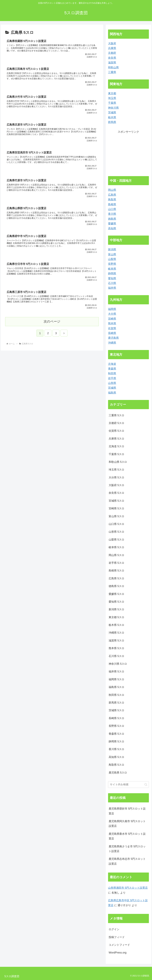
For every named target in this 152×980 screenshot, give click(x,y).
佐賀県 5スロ (116, 431)
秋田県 (112, 373)
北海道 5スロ (116, 446)
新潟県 (112, 249)
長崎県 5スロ (116, 718)
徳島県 (112, 219)
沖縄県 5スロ (116, 633)
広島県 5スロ (116, 578)
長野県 (112, 264)
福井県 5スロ (116, 672)
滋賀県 (112, 63)
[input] (128, 785)
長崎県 (112, 333)
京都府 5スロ (116, 423)
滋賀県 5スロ (116, 641)
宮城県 (112, 388)
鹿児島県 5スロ (118, 773)
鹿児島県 (113, 338)
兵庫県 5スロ (116, 439)
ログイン (114, 929)
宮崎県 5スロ (116, 508)
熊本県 (112, 323)
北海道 (112, 364)
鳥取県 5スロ (116, 765)
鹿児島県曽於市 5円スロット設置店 (127, 811)
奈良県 (112, 58)
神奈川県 (113, 108)
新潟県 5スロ (116, 609)
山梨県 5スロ (116, 540)
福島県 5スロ (116, 687)
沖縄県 (112, 343)
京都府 (112, 53)
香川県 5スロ (116, 749)
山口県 (112, 209)
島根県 (112, 204)
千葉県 (112, 103)
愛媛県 (112, 224)
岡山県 (112, 190)
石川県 (112, 283)
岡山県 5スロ (116, 555)
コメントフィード (119, 945)
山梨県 (112, 259)
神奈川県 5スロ (118, 664)
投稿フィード (117, 937)
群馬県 (112, 122)
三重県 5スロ (116, 415)
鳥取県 (112, 200)
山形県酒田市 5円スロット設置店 (128, 888)
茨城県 (112, 113)
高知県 (112, 228)
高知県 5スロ (116, 757)
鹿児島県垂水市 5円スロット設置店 (127, 836)
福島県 (112, 393)
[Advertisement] (128, 153)
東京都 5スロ (116, 617)
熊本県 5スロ (116, 648)
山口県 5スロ (116, 524)
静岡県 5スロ (116, 741)
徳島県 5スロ (116, 586)
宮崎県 (112, 319)
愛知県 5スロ (116, 602)
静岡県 (112, 273)
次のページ (52, 326)
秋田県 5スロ (116, 695)
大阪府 (112, 43)
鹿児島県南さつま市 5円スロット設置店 (127, 849)
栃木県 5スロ (116, 625)
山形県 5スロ (116, 532)
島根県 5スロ (116, 571)
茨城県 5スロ (116, 710)
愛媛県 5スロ (116, 594)
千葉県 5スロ (116, 454)
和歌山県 (113, 67)
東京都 (112, 93)
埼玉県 (112, 98)
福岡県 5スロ (116, 679)
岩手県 (112, 378)
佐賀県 (112, 328)
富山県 (112, 254)
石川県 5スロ (116, 656)
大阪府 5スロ (116, 485)
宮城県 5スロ (116, 501)
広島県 (112, 195)
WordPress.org (118, 953)
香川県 (112, 214)
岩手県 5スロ (116, 563)
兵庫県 (112, 48)
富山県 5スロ (116, 516)
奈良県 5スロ (116, 493)
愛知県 (112, 278)
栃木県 (112, 117)
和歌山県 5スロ (118, 462)
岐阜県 (112, 269)
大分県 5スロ (116, 477)
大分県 (112, 314)
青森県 (112, 369)
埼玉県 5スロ (116, 470)
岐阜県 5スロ (116, 547)
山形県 (112, 383)
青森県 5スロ (116, 734)
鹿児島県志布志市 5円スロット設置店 (127, 861)
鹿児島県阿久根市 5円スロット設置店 (127, 824)
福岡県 (112, 309)
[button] (146, 785)
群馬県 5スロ (116, 703)
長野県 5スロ (116, 726)
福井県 (112, 288)
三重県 (112, 72)
